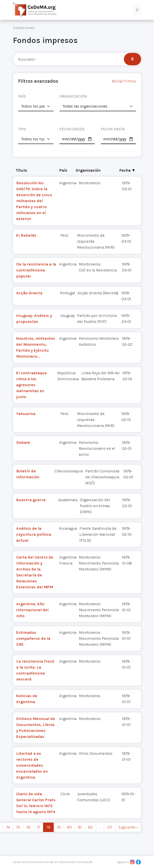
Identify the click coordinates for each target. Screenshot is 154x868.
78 (48, 827)
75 (18, 827)
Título (21, 170)
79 (59, 827)
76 (28, 827)
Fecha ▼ (127, 170)
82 (90, 827)
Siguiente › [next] (128, 827)
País (63, 170)
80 (69, 827)
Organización (88, 170)
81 (80, 827)
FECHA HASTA (113, 129)
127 (110, 827)
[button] (137, 10)
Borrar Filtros (124, 81)
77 (38, 827)
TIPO (22, 129)
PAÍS (22, 96)
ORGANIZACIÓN (73, 96)
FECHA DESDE (72, 129)
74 (8, 827)
